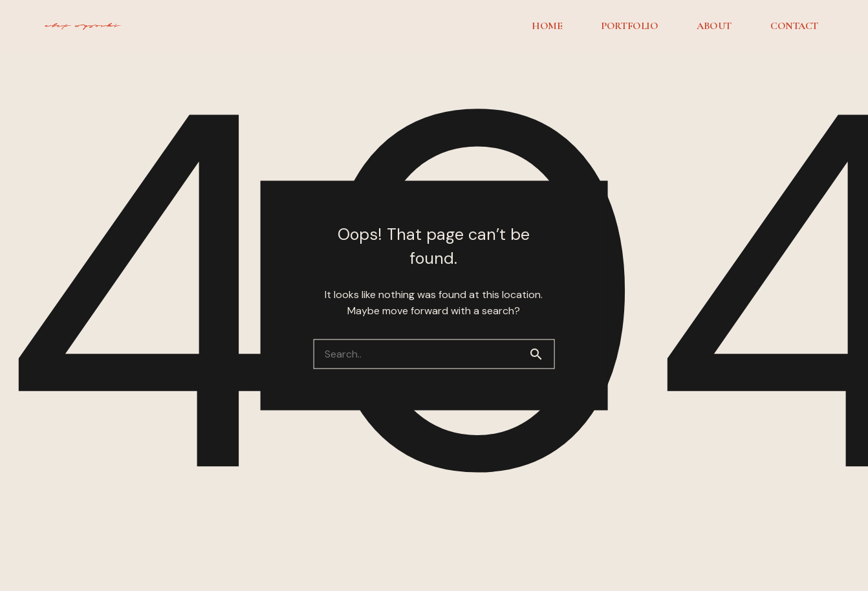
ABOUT (714, 26)
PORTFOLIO (629, 26)
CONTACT (794, 26)
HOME (547, 26)
